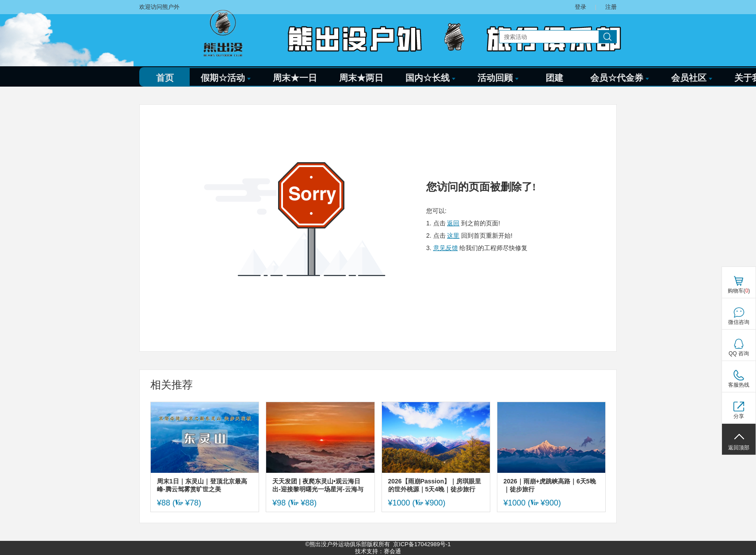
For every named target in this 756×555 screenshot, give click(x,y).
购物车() (739, 291)
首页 (165, 78)
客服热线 (739, 385)
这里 (453, 236)
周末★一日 (295, 78)
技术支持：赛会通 (378, 551)
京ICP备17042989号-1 (422, 544)
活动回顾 (498, 78)
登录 (580, 7)
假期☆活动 (226, 78)
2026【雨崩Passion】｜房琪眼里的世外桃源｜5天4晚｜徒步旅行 (435, 485)
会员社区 (692, 78)
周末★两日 (361, 78)
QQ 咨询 (739, 354)
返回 (453, 223)
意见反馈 (446, 248)
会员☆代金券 (620, 78)
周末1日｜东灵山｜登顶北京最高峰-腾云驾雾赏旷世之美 (202, 485)
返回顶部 (739, 448)
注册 (611, 7)
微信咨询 (739, 322)
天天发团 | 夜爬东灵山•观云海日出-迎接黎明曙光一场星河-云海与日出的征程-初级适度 (318, 485)
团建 (554, 78)
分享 (739, 416)
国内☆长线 (430, 78)
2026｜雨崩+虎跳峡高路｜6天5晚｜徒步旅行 (550, 485)
